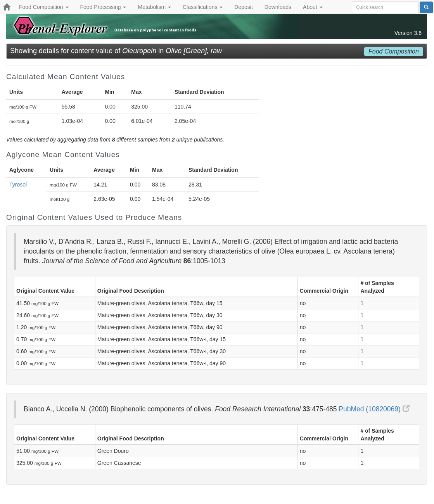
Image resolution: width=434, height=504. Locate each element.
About (313, 7)
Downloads (278, 7)
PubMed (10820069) (374, 409)
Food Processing (103, 7)
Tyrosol (18, 185)
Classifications (203, 7)
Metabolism (154, 7)
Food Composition (44, 7)
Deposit (243, 7)
